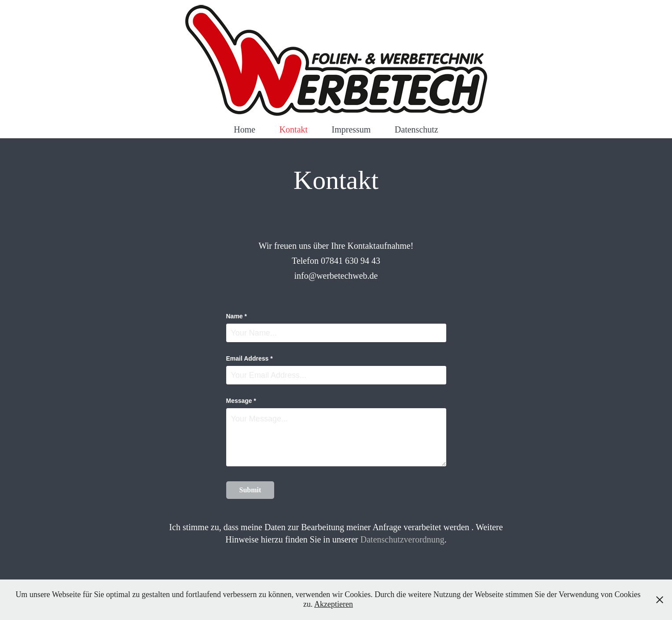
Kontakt (294, 129)
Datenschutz (417, 129)
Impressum (351, 129)
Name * (237, 316)
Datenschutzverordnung (402, 539)
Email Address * (250, 358)
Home (244, 129)
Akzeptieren (334, 604)
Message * (241, 401)
